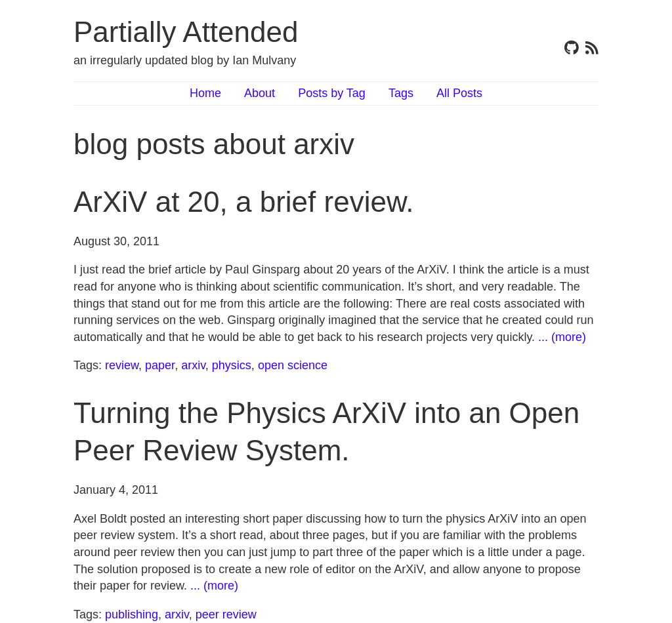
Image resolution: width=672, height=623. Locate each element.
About (260, 93)
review (122, 365)
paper (160, 365)
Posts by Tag (332, 93)
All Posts (459, 93)
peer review (226, 614)
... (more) (562, 337)
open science (293, 365)
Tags (401, 93)
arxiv (193, 365)
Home (205, 93)
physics (232, 365)
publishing (132, 614)
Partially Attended (186, 32)
